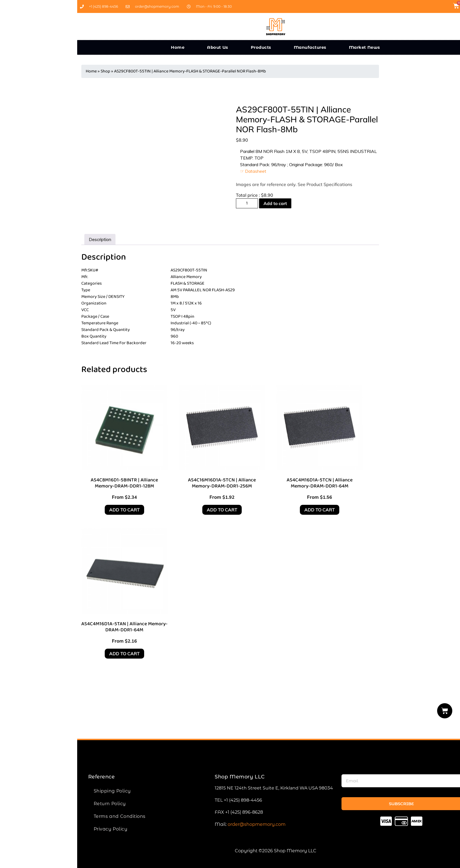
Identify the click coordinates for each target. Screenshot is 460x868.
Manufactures (310, 47)
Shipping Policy (112, 791)
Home (178, 47)
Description (100, 239)
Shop (105, 71)
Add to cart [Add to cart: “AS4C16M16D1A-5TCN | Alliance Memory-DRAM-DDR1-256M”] (222, 510)
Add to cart (275, 203)
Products (261, 47)
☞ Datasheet (253, 171)
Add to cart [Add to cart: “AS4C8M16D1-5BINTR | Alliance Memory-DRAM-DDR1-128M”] (124, 510)
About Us (218, 47)
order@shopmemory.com (257, 824)
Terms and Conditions (120, 816)
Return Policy (110, 804)
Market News (364, 47)
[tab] (100, 239)
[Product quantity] (247, 203)
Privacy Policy (111, 829)
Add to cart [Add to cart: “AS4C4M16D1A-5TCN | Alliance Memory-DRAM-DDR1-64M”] (320, 510)
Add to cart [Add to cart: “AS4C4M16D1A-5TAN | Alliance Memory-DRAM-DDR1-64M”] (124, 654)
